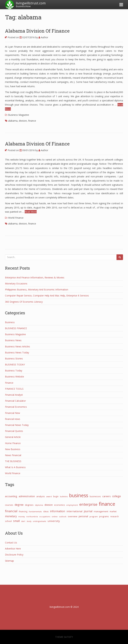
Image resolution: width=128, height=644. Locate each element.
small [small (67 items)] (16, 521)
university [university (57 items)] (54, 521)
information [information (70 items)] (57, 511)
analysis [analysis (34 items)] (41, 496)
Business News (13, 340)
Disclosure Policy (14, 555)
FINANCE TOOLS (14, 389)
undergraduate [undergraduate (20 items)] (39, 521)
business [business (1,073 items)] (79, 495)
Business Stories (14, 358)
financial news (13, 419)
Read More (31, 212)
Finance (9, 383)
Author (43, 37)
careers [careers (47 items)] (106, 496)
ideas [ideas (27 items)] (46, 511)
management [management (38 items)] (101, 511)
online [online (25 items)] (55, 516)
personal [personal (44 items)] (83, 516)
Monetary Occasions (16, 284)
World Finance (16, 218)
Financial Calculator (15, 401)
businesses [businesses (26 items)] (95, 496)
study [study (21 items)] (29, 521)
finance (32, 121)
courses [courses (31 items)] (9, 505)
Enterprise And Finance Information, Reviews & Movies (35, 277)
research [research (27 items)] (114, 516)
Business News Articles (17, 346)
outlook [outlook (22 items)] (63, 516)
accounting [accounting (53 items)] (11, 496)
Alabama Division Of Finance (37, 31)
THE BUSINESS (13, 461)
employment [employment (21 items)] (72, 505)
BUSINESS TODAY (15, 365)
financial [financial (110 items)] (11, 511)
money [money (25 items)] (22, 516)
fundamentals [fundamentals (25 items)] (35, 511)
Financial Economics (16, 407)
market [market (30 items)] (113, 511)
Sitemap (9, 561)
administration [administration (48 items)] (27, 496)
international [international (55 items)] (74, 511)
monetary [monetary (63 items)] (11, 516)
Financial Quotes (14, 431)
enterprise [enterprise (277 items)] (88, 504)
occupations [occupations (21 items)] (45, 516)
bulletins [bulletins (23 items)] (64, 496)
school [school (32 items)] (8, 521)
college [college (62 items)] (116, 496)
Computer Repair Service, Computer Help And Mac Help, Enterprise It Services (47, 296)
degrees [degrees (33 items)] (29, 505)
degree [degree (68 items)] (19, 505)
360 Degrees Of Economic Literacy (24, 302)
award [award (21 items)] (49, 496)
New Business (13, 449)
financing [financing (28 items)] (23, 511)
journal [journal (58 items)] (88, 511)
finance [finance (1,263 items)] (107, 504)
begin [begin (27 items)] (56, 496)
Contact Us (11, 543)
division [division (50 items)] (49, 505)
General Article (13, 437)
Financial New (12, 413)
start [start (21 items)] (23, 521)
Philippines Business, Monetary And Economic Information (37, 290)
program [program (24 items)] (94, 516)
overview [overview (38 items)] (72, 516)
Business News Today (17, 352)
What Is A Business (15, 467)
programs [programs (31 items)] (104, 516)
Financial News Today (17, 425)
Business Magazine (19, 115)
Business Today (14, 371)
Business (10, 322)
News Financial (13, 455)
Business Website (14, 377)
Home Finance (13, 443)
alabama (13, 121)
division (23, 121)
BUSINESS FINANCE (16, 328)
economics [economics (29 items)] (59, 505)
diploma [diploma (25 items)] (39, 505)
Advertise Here (13, 549)
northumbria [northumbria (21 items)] (32, 516)
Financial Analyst (14, 395)
